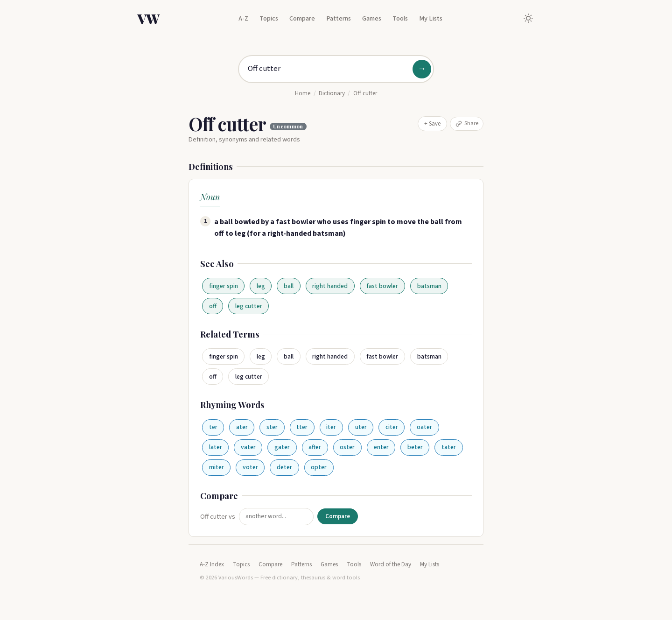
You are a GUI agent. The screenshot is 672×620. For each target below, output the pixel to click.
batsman (429, 286)
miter (217, 467)
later (216, 447)
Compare (302, 18)
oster (347, 447)
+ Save (432, 124)
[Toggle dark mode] (528, 18)
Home (303, 93)
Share (467, 123)
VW (148, 18)
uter (361, 427)
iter (331, 427)
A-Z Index (212, 564)
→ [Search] (422, 69)
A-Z (243, 18)
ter (213, 427)
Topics (269, 18)
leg (261, 286)
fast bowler (382, 286)
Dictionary (332, 93)
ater (242, 427)
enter (381, 447)
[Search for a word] (336, 69)
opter (319, 467)
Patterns (339, 18)
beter (415, 447)
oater (424, 427)
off (213, 306)
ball (289, 286)
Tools (400, 18)
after (315, 447)
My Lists (431, 18)
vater (248, 447)
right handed (330, 286)
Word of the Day (391, 564)
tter (302, 427)
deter (284, 467)
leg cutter (249, 306)
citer (392, 427)
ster (272, 427)
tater (449, 447)
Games (372, 18)
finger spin (224, 286)
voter (250, 467)
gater (282, 447)
